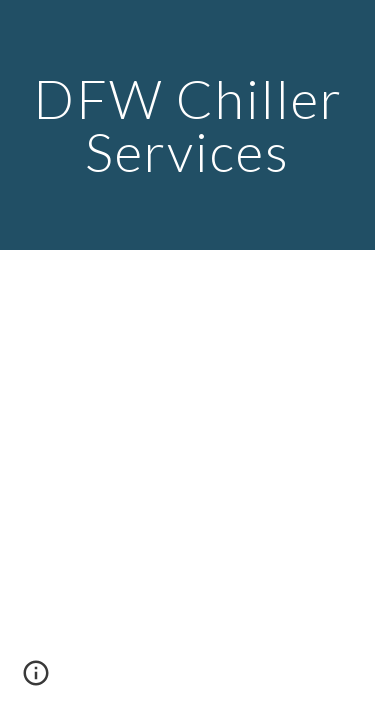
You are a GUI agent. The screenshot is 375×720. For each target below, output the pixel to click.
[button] (36, 680)
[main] (188, 125)
